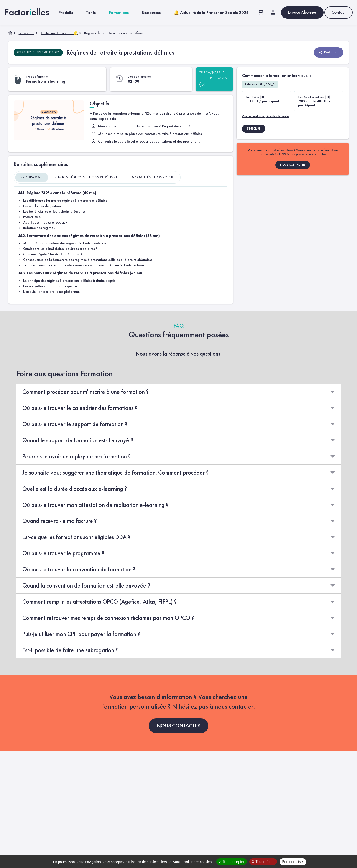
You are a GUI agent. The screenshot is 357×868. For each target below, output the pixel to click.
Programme (32, 177)
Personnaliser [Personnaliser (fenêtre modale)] (293, 862)
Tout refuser (263, 862)
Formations (119, 12)
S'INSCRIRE (254, 128)
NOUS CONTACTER (293, 164)
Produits (66, 12)
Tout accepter (231, 862)
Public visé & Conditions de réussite (87, 177)
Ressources (151, 12)
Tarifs (91, 12)
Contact (339, 12)
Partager (328, 52)
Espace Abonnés (302, 12)
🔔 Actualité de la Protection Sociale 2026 (211, 12)
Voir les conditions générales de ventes (266, 116)
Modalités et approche (153, 177)
